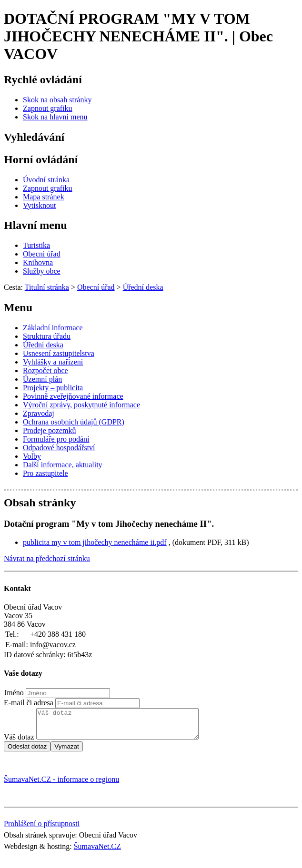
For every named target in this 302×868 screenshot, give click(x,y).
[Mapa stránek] (44, 197)
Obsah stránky (40, 503)
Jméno (14, 693)
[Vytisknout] (39, 205)
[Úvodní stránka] (46, 180)
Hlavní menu (35, 225)
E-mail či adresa (29, 703)
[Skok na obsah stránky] (57, 100)
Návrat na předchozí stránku (47, 558)
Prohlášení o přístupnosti (42, 829)
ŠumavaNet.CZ (97, 852)
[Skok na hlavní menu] (55, 117)
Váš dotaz (19, 743)
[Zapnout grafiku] (48, 108)
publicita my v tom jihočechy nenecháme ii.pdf (95, 542)
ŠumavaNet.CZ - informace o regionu (61, 785)
